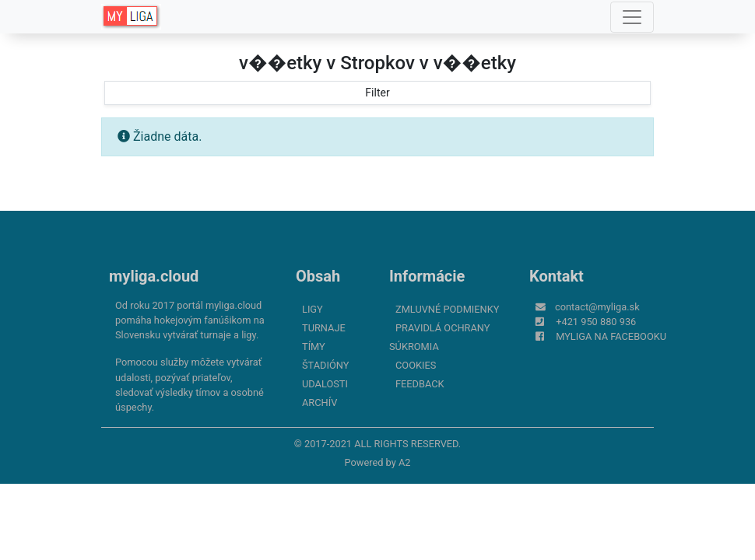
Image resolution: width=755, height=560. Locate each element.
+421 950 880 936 (596, 322)
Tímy (314, 346)
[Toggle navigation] (632, 17)
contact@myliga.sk (597, 307)
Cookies (416, 365)
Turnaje (324, 328)
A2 (405, 462)
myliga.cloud (154, 276)
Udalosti (325, 384)
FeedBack (420, 384)
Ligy (313, 309)
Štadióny (325, 365)
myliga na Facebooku (611, 336)
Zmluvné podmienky (447, 309)
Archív (320, 402)
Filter (377, 93)
